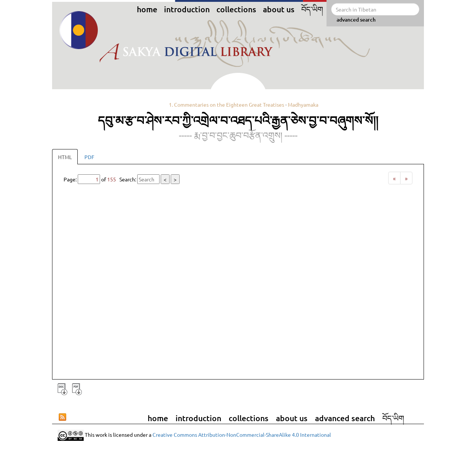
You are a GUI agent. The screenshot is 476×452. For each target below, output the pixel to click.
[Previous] (394, 178)
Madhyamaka (303, 104)
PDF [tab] (89, 157)
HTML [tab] (65, 157)
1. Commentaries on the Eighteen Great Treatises (226, 104)
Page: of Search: (122, 179)
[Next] (406, 178)
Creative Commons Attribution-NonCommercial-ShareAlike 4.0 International (242, 435)
